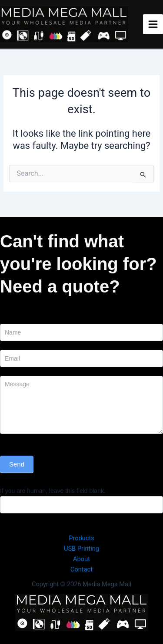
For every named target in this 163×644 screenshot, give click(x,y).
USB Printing (81, 549)
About (81, 559)
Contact (81, 569)
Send (17, 464)
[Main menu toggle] (153, 24)
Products (81, 538)
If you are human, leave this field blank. (53, 491)
